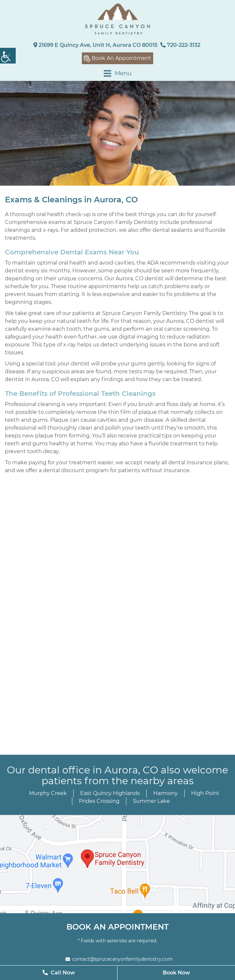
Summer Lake (151, 801)
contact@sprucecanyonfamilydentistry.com (119, 959)
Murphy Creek (48, 793)
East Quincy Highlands (110, 793)
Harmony (165, 793)
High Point (205, 793)
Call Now (59, 973)
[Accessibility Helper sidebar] (8, 56)
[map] (117, 864)
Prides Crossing (99, 801)
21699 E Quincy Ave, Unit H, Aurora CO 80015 (95, 45)
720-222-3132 (180, 45)
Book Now (176, 973)
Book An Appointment (117, 58)
